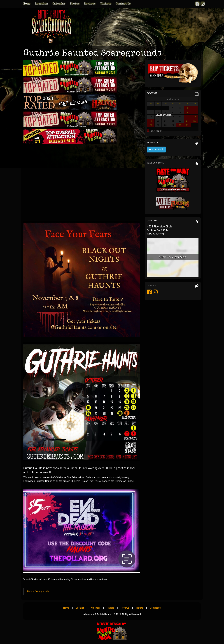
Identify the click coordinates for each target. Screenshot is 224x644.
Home (27, 4)
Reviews (90, 4)
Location (41, 4)
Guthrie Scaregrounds (38, 591)
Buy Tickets (156, 149)
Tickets (106, 4)
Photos (75, 4)
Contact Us (123, 4)
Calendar (59, 4)
